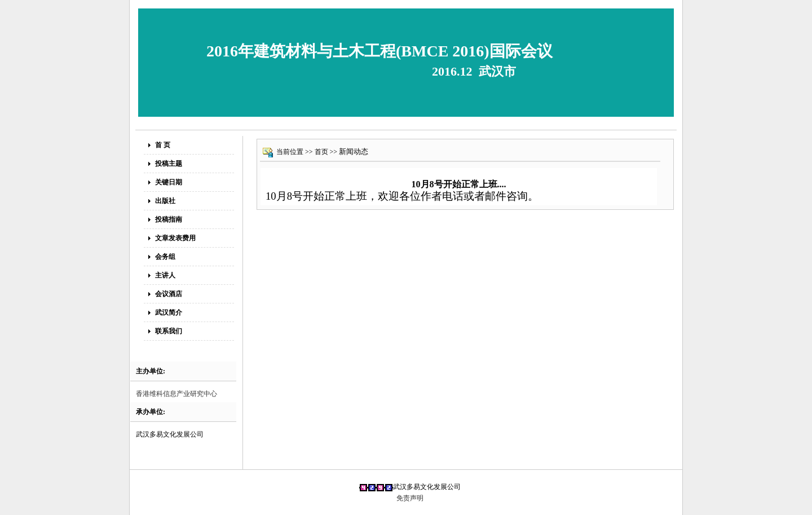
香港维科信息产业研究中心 (176, 394)
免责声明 (410, 498)
